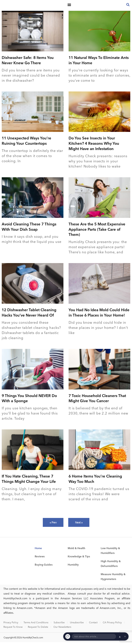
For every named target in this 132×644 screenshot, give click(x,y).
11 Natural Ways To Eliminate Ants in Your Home (99, 62)
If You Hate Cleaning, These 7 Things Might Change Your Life (29, 481)
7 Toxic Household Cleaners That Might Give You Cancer (97, 400)
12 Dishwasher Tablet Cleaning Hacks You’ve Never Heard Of (29, 314)
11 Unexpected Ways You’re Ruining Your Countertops (26, 142)
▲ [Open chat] (120, 636)
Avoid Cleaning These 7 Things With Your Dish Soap (29, 228)
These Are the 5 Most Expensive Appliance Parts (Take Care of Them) (97, 231)
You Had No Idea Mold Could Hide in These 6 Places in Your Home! (99, 314)
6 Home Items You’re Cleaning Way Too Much (95, 481)
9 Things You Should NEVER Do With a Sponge (29, 400)
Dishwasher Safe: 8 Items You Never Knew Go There (28, 62)
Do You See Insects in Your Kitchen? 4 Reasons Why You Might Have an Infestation (94, 145)
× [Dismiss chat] (125, 636)
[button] (69, 5)
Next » (79, 524)
